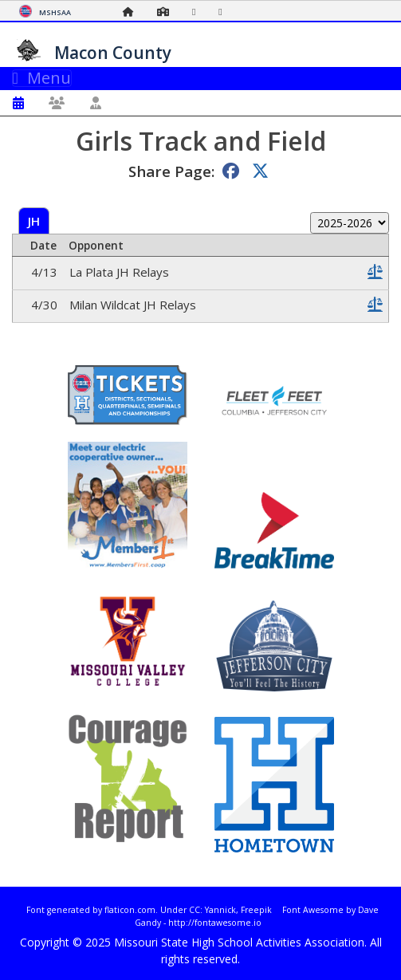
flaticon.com (130, 910)
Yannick (220, 910)
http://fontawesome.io (215, 923)
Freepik (256, 910)
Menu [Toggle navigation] (42, 78)
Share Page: (171, 171)
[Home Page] (132, 12)
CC (195, 910)
